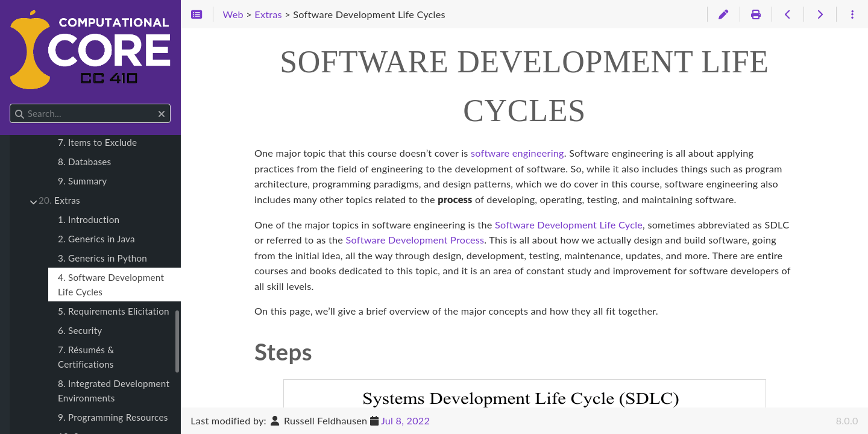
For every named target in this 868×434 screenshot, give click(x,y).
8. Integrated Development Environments (114, 391)
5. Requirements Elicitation (114, 311)
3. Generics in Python (102, 258)
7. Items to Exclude (97, 142)
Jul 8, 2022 (405, 420)
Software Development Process (415, 240)
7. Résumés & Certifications (86, 357)
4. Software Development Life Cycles (111, 285)
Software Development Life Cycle (569, 225)
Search (11, 104)
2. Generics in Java (96, 239)
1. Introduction (89, 219)
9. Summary (82, 181)
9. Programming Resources (113, 417)
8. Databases (84, 162)
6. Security (80, 330)
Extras (59, 200)
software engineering (517, 153)
